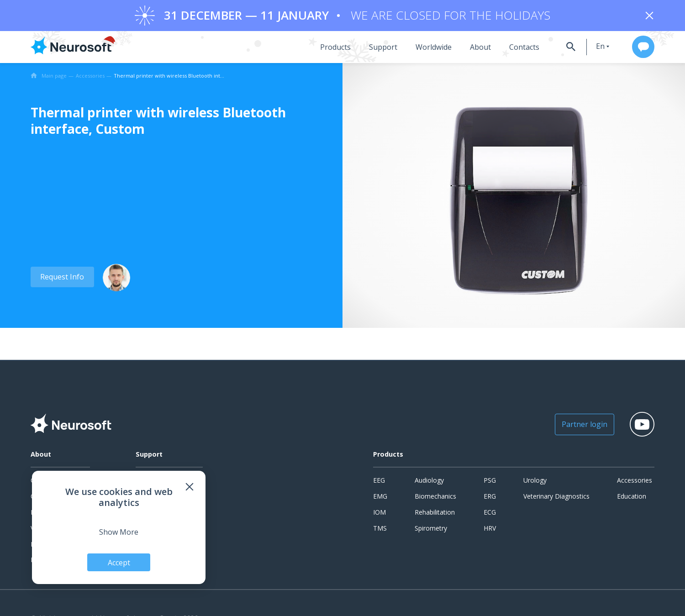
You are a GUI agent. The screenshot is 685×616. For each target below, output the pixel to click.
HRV (490, 529)
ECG (490, 513)
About (473, 48)
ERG (490, 497)
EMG (380, 497)
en (594, 47)
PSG (490, 482)
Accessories (635, 482)
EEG (379, 482)
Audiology (429, 482)
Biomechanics (435, 497)
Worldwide (426, 48)
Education (632, 497)
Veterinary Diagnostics (556, 497)
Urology (535, 482)
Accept (119, 562)
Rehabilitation (435, 513)
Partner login (580, 426)
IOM (379, 513)
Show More (119, 532)
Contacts (517, 48)
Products (328, 48)
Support (376, 48)
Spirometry (431, 529)
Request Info (62, 278)
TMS (380, 529)
